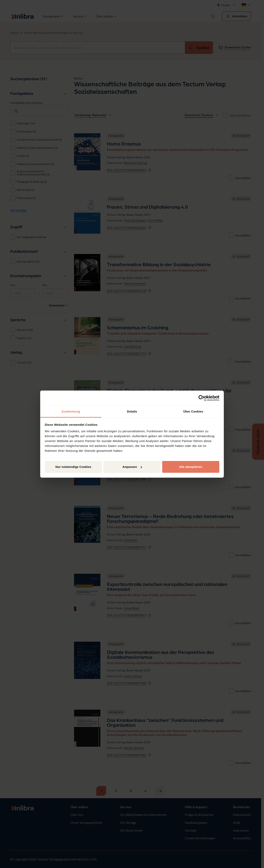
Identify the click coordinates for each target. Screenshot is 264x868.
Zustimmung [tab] (71, 411)
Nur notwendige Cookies (73, 467)
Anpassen (132, 467)
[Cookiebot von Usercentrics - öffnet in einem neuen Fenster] (201, 398)
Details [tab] (132, 411)
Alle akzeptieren (191, 467)
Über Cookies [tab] (193, 411)
